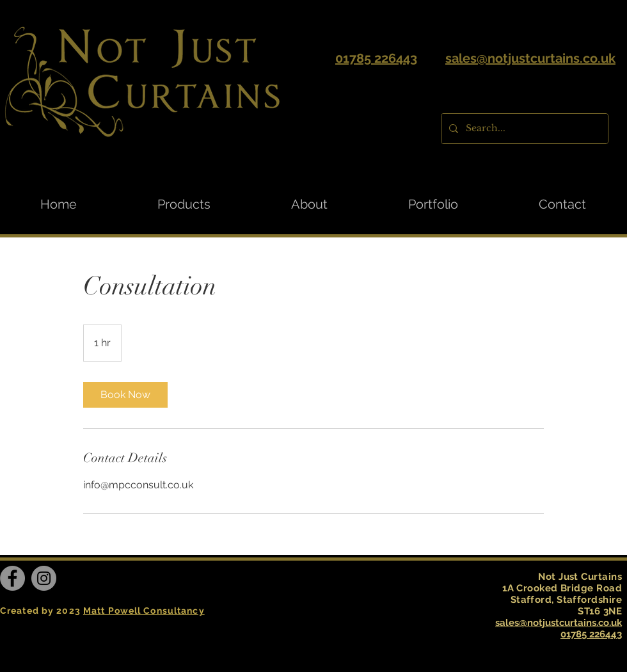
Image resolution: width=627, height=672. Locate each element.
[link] (125, 395)
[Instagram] (44, 578)
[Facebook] (12, 578)
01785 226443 (376, 58)
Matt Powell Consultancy (144, 611)
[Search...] (523, 129)
